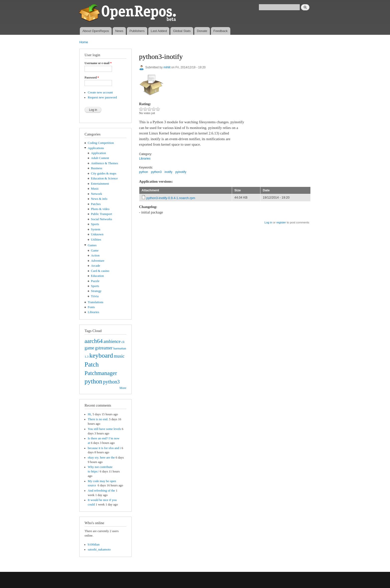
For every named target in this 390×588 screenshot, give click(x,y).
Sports (95, 224)
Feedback (220, 31)
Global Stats (182, 31)
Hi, (90, 414)
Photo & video (100, 209)
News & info (99, 199)
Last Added (159, 31)
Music (95, 189)
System (96, 229)
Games (92, 245)
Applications (96, 148)
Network (97, 194)
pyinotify (181, 172)
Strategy (96, 291)
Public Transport (102, 214)
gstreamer (104, 348)
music (119, 356)
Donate (202, 31)
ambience (112, 341)
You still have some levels (104, 429)
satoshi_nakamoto (99, 549)
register (281, 222)
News (119, 31)
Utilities (96, 240)
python (93, 381)
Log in (268, 222)
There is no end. (98, 419)
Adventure (98, 261)
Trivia (95, 296)
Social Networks (102, 219)
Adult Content (100, 158)
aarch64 (94, 341)
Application (98, 153)
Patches (96, 204)
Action (95, 255)
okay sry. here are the (101, 458)
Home (84, 42)
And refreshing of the (101, 491)
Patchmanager (101, 373)
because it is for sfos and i (104, 448)
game (89, 348)
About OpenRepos (96, 31)
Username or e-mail (98, 63)
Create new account (100, 92)
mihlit (167, 67)
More (123, 388)
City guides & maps (104, 173)
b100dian (94, 545)
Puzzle (95, 281)
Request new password (102, 97)
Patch (92, 364)
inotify (169, 172)
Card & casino (100, 271)
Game (95, 251)
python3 (111, 382)
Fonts (91, 307)
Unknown (97, 234)
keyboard (101, 356)
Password (92, 78)
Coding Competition (101, 143)
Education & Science (104, 178)
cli (123, 342)
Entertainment (100, 184)
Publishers (137, 31)
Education (97, 276)
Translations (96, 302)
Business (97, 168)
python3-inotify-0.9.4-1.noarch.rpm (171, 198)
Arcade (96, 266)
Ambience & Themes (105, 163)
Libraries (94, 312)
